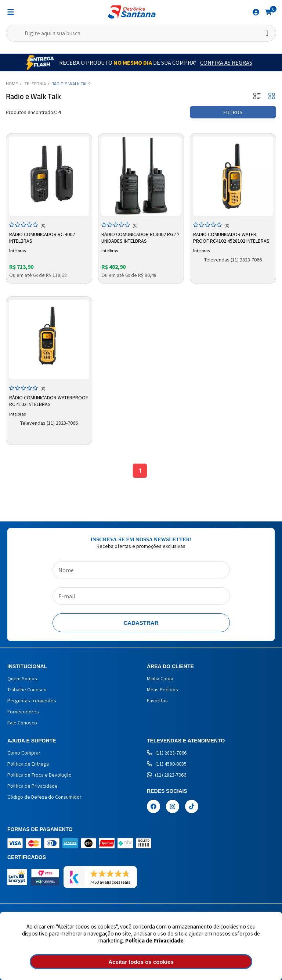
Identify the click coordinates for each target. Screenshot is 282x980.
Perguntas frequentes (32, 701)
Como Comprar (24, 753)
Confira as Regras (226, 63)
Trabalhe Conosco (27, 689)
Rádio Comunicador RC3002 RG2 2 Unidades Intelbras (140, 238)
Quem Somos (22, 678)
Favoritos (157, 701)
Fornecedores (23, 712)
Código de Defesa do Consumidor (44, 797)
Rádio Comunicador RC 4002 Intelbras (42, 238)
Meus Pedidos (162, 689)
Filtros (233, 112)
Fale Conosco (22, 723)
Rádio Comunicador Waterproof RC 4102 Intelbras (49, 401)
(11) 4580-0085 (167, 764)
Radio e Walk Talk (71, 84)
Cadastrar (141, 623)
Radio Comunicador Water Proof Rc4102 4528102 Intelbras (231, 238)
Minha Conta (160, 678)
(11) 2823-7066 (167, 753)
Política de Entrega (28, 764)
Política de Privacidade (154, 940)
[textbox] (141, 33)
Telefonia (35, 84)
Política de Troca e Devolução (39, 775)
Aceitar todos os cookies (141, 962)
